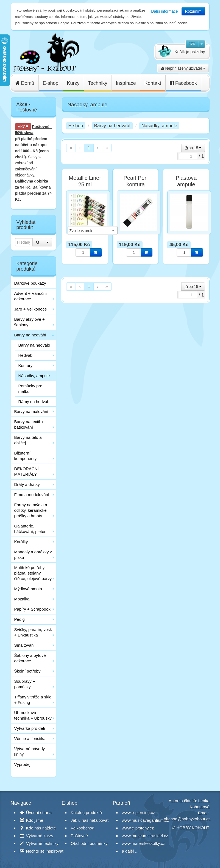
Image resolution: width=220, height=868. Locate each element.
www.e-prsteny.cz (138, 828)
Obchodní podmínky (89, 843)
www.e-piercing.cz (139, 813)
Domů (25, 83)
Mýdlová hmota (28, 589)
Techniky (98, 83)
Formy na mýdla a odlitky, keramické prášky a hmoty (31, 510)
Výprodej (22, 764)
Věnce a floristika (30, 738)
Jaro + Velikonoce (31, 309)
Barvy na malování (31, 411)
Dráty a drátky (27, 484)
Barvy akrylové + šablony (30, 322)
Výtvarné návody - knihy (31, 751)
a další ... (130, 851)
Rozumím (193, 11)
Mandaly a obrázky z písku (33, 555)
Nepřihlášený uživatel (183, 68)
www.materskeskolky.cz (144, 843)
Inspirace (126, 83)
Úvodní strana (36, 813)
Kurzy (73, 83)
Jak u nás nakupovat (90, 820)
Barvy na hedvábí (30, 335)
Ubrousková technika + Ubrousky (33, 715)
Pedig (20, 619)
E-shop (51, 83)
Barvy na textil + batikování (29, 424)
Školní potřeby (27, 671)
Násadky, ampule (34, 376)
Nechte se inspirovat (42, 851)
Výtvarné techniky (39, 843)
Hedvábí (26, 355)
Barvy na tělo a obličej (28, 440)
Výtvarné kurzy (37, 836)
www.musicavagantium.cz (146, 820)
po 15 (193, 148)
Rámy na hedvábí (35, 402)
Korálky (21, 542)
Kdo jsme (32, 820)
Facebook (183, 83)
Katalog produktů (86, 813)
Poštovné (41, 127)
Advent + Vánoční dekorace (31, 296)
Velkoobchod (83, 828)
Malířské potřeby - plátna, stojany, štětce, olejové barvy (33, 573)
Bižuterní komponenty (26, 456)
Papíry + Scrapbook (32, 609)
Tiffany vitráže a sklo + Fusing (33, 700)
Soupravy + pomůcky (25, 684)
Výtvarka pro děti (30, 728)
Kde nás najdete (38, 828)
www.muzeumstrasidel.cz (145, 836)
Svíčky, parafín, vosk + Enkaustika (33, 632)
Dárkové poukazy (30, 283)
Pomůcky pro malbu (30, 389)
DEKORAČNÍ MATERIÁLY (27, 471)
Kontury (26, 365)
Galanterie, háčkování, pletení (31, 529)
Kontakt (153, 83)
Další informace (164, 11)
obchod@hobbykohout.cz (187, 819)
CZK (192, 44)
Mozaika (22, 599)
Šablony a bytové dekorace (30, 658)
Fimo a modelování (32, 495)
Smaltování (25, 645)
